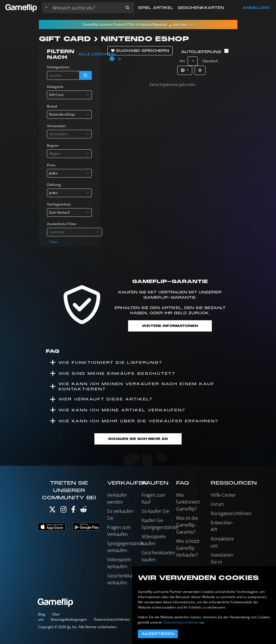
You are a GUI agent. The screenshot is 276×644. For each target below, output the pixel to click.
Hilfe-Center (223, 495)
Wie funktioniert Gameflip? (188, 502)
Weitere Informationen (170, 326)
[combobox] (69, 95)
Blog (42, 614)
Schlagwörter (58, 67)
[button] (127, 8)
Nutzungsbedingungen (69, 619)
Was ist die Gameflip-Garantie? (187, 525)
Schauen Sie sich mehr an (138, 439)
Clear (54, 242)
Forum (217, 504)
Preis (51, 165)
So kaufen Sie (155, 511)
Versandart (56, 126)
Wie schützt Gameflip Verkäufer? (188, 548)
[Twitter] (52, 511)
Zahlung (54, 185)
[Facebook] (73, 511)
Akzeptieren (158, 634)
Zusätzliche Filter (62, 224)
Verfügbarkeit (59, 204)
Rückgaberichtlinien (231, 513)
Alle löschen (96, 54)
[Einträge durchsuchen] (85, 8)
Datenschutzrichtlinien (112, 619)
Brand (52, 106)
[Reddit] (83, 511)
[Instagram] (63, 511)
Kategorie (55, 87)
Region (53, 145)
